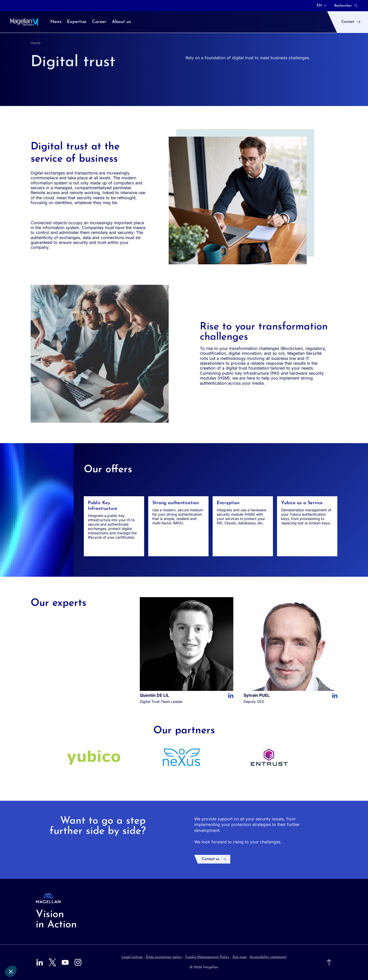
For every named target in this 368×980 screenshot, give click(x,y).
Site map (239, 957)
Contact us (211, 859)
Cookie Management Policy (207, 957)
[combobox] (322, 6)
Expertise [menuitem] (77, 22)
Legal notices (132, 957)
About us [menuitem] (121, 22)
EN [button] (319, 6)
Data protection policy (164, 957)
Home (36, 43)
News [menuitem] (56, 22)
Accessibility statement (268, 957)
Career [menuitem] (99, 22)
